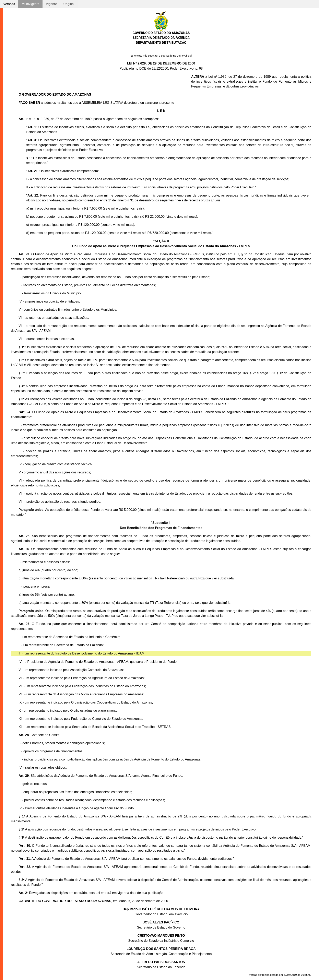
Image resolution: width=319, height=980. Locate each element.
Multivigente (30, 4)
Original (69, 4)
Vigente (51, 4)
